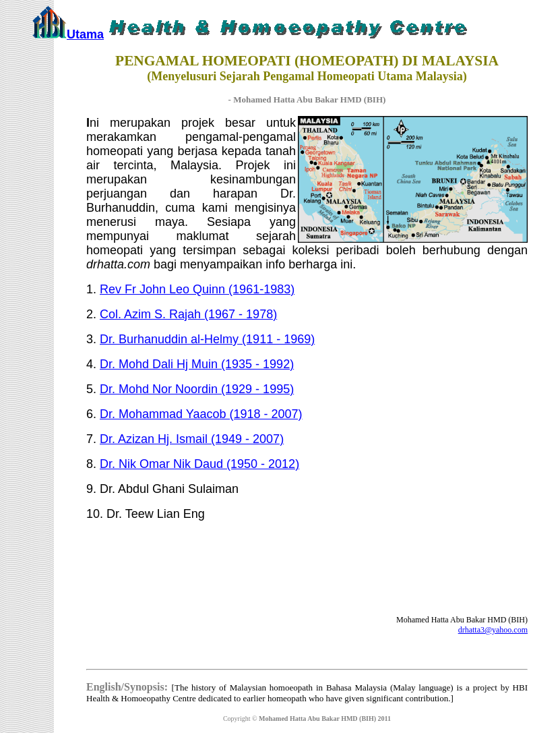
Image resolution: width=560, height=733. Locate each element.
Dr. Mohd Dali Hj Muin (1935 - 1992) (197, 364)
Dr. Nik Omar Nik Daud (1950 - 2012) (199, 464)
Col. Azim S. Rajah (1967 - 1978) (188, 314)
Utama (85, 34)
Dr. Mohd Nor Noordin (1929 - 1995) (197, 389)
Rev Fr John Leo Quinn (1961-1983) (197, 289)
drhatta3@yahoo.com (493, 630)
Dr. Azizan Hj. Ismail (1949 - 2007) (192, 439)
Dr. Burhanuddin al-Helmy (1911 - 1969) (207, 339)
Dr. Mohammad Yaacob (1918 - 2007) (201, 414)
